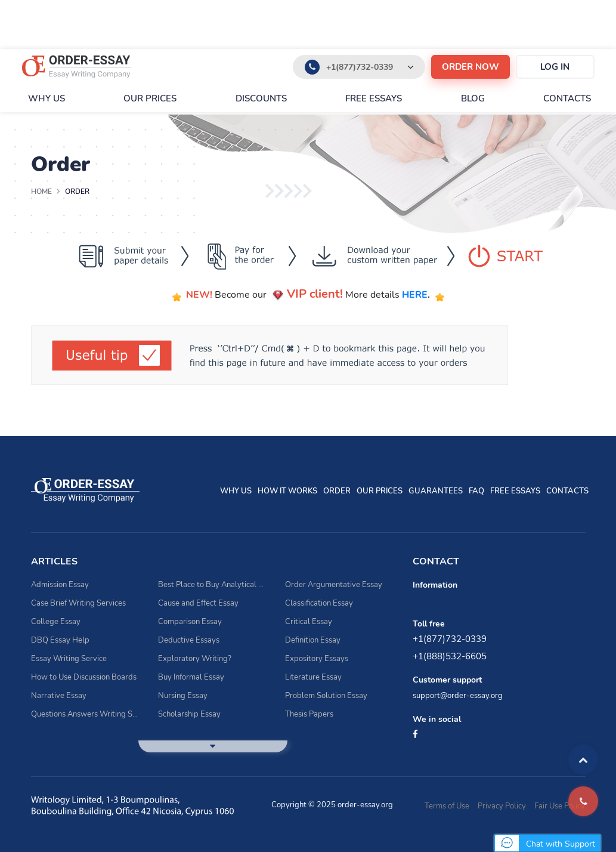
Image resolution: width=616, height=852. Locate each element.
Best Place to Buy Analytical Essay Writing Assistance (213, 585)
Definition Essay (313, 640)
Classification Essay (319, 603)
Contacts (567, 98)
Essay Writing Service (69, 659)
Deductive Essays (189, 640)
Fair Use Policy (560, 806)
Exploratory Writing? (195, 659)
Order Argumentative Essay (334, 585)
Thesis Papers (309, 714)
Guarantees (436, 491)
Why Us (47, 98)
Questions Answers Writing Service (86, 714)
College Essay (56, 622)
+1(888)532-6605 (450, 656)
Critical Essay (309, 622)
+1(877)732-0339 (360, 67)
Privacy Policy (502, 806)
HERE (415, 295)
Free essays (374, 98)
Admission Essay (60, 585)
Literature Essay (313, 677)
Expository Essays (317, 659)
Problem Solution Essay (326, 696)
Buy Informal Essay (191, 677)
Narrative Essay (59, 696)
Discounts (261, 98)
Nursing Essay (183, 696)
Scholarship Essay (189, 714)
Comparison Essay (190, 622)
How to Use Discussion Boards (84, 677)
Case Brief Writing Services (78, 603)
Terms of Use (447, 806)
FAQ (476, 491)
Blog (473, 98)
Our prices (150, 98)
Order (337, 491)
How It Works (287, 491)
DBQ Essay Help (60, 640)
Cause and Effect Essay (198, 603)
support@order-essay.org (458, 696)
